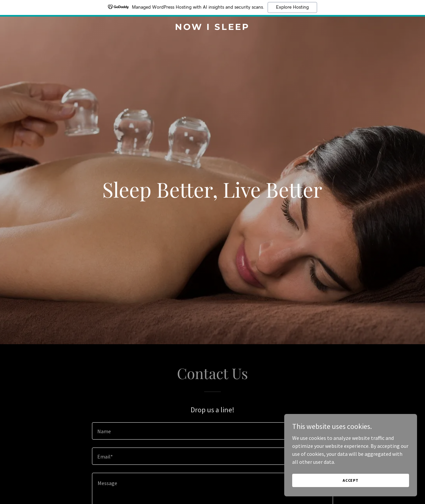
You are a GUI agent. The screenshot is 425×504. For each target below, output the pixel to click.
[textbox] (212, 431)
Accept (351, 489)
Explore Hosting (292, 7)
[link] (213, 28)
